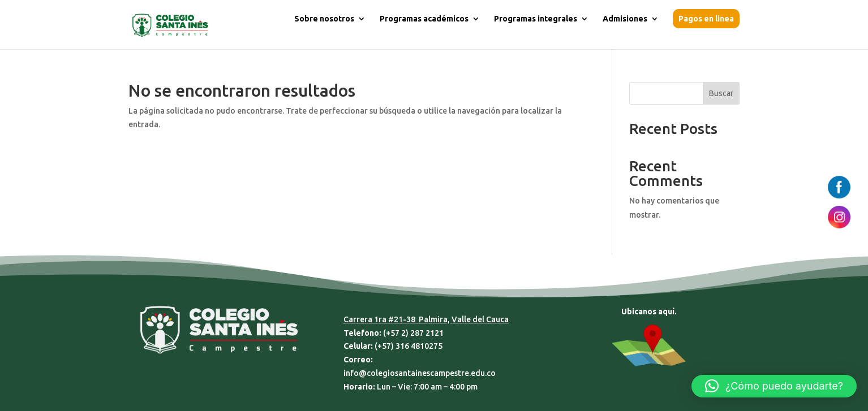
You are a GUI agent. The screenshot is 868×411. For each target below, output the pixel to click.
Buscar (721, 93)
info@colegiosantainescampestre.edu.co (420, 373)
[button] (774, 386)
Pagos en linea (706, 19)
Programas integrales (536, 19)
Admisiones (625, 19)
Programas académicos (424, 19)
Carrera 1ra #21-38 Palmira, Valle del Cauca (426, 319)
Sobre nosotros (324, 19)
